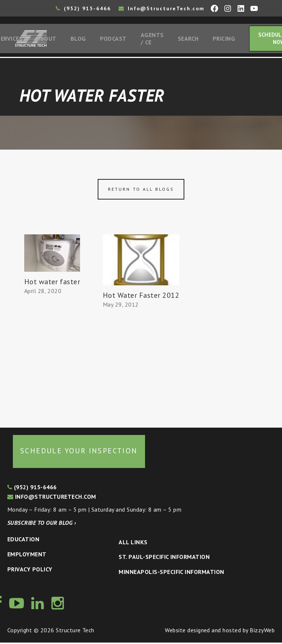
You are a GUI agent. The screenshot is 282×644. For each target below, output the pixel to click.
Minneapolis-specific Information (171, 573)
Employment (27, 556)
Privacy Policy (30, 571)
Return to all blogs (141, 191)
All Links (133, 544)
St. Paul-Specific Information (164, 559)
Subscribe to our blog (42, 524)
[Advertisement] (52, 360)
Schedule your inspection (79, 453)
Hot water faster (52, 283)
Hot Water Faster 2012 (141, 297)
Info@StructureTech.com (162, 8)
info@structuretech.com (52, 498)
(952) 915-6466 (83, 8)
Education (23, 541)
